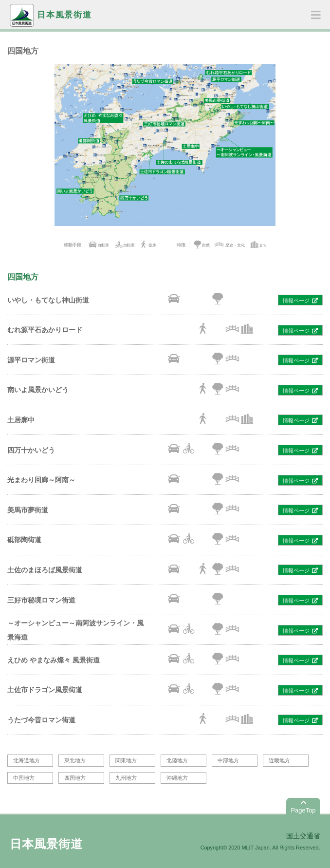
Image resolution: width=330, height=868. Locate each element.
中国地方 (24, 778)
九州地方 (126, 778)
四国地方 (75, 778)
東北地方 (75, 760)
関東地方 (126, 760)
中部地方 (228, 760)
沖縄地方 (177, 778)
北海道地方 (27, 760)
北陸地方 (177, 760)
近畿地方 (279, 760)
